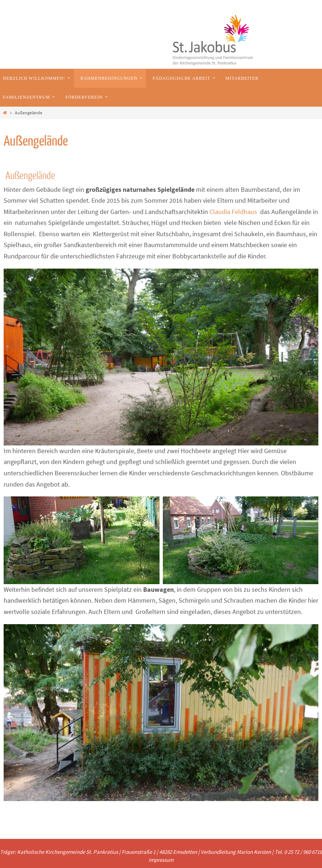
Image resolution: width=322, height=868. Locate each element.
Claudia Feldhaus (233, 212)
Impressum (161, 860)
